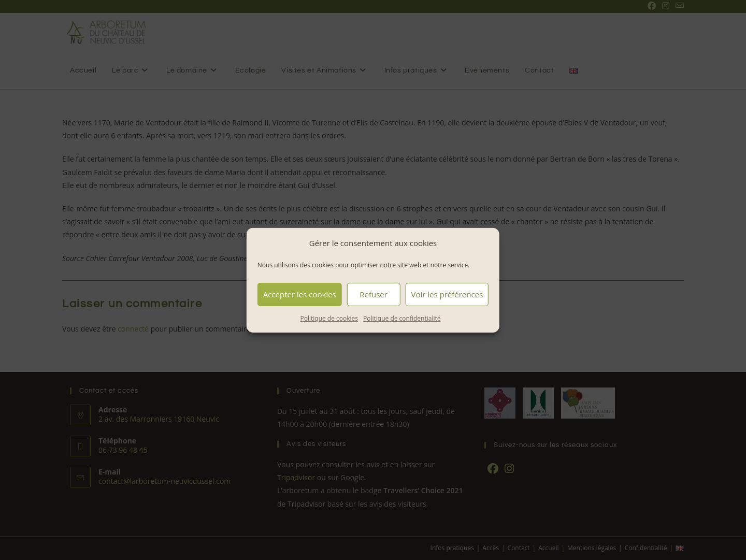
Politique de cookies (329, 318)
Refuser (374, 294)
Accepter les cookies (300, 294)
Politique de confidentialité (402, 318)
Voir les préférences (447, 294)
